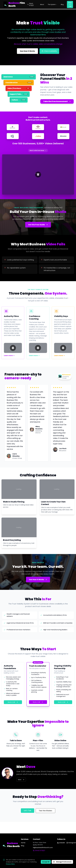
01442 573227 (31, 4)
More (21, 780)
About (42, 4)
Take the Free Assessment (57, 101)
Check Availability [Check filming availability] (49, 51)
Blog (62, 4)
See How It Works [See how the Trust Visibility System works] (27, 51)
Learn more (9, 356)
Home (23, 843)
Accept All (46, 862)
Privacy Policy (10, 864)
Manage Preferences (62, 862)
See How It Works (38, 580)
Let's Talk (28, 811)
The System (52, 4)
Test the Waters (45, 811)
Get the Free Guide (38, 225)
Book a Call (70, 4)
